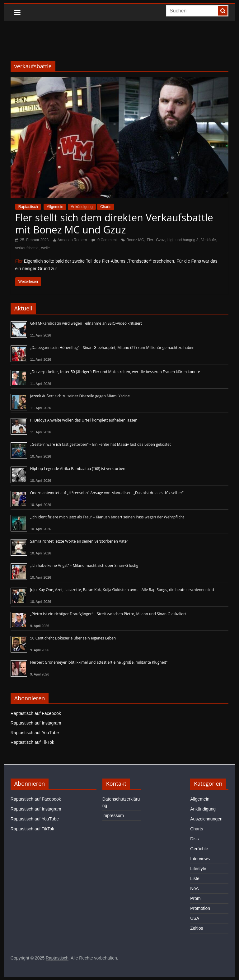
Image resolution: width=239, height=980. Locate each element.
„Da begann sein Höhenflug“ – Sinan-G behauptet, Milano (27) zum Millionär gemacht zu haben (112, 348)
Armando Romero (72, 240)
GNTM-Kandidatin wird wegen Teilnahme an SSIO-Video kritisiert (86, 323)
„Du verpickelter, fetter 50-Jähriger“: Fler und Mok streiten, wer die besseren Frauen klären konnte (115, 372)
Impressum (113, 815)
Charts (106, 207)
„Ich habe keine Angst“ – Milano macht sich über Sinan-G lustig (84, 565)
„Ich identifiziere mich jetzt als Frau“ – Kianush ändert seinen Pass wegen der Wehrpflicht (107, 517)
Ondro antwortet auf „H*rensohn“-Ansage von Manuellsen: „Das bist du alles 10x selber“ (107, 493)
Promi (196, 898)
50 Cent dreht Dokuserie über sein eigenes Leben (73, 638)
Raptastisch (28, 207)
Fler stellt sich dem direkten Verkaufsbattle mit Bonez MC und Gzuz (114, 223)
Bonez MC (135, 240)
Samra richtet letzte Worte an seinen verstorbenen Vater (79, 541)
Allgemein (55, 207)
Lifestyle (198, 869)
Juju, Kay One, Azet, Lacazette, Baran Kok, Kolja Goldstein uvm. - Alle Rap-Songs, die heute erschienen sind (122, 590)
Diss (194, 839)
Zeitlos (197, 928)
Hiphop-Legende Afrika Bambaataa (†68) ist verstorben (78, 469)
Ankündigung (82, 207)
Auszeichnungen (206, 819)
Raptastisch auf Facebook (36, 713)
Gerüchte (199, 849)
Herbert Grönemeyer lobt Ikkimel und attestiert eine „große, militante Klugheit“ (99, 662)
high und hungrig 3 (183, 240)
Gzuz (160, 240)
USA (195, 918)
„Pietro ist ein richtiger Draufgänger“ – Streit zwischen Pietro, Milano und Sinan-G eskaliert (108, 614)
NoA (194, 888)
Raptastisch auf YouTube (35, 733)
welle (45, 248)
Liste (195, 878)
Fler (150, 240)
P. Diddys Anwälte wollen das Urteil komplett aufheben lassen (84, 420)
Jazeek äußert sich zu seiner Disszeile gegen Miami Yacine (80, 396)
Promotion (200, 908)
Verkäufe (208, 240)
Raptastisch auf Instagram (36, 723)
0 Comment (104, 240)
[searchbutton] (223, 11)
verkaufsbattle (27, 248)
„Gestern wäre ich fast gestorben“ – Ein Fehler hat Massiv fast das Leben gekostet (101, 444)
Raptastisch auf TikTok (32, 742)
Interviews (200, 859)
